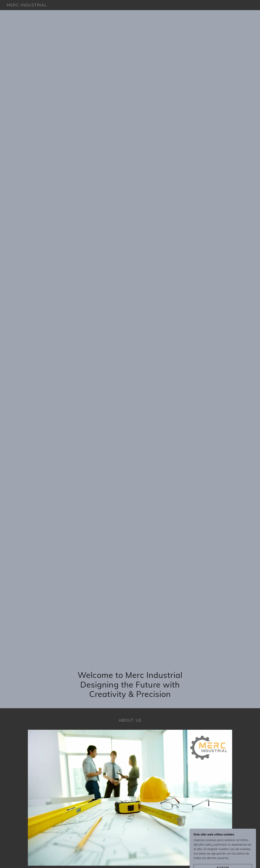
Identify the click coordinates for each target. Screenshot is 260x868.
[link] (27, 5)
